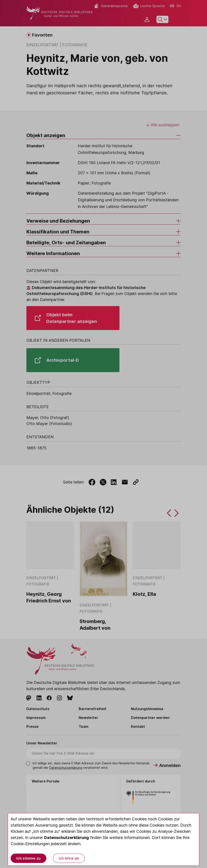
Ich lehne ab (69, 858)
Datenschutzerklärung (66, 838)
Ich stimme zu (28, 858)
